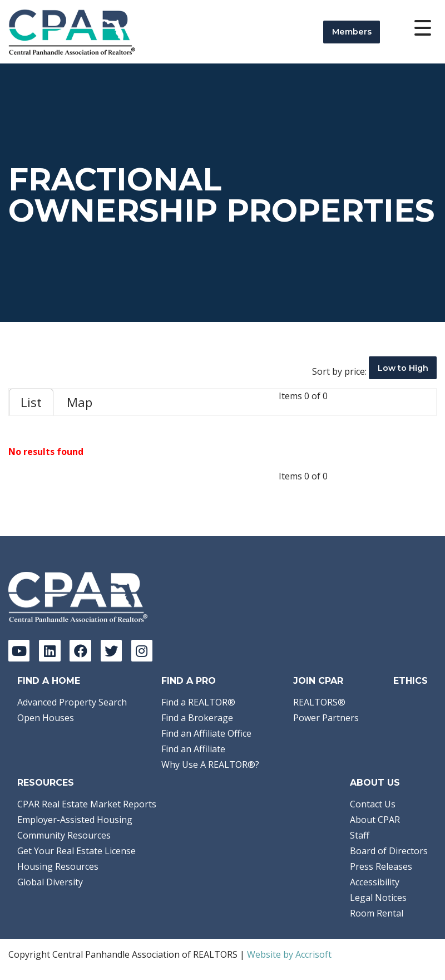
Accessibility (375, 882)
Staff (360, 835)
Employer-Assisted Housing (75, 820)
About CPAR (375, 820)
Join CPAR (318, 681)
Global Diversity (50, 882)
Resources (46, 783)
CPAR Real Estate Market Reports (87, 804)
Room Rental (377, 913)
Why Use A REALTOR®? (210, 765)
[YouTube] (19, 650)
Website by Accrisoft (289, 954)
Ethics (411, 681)
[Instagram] (142, 650)
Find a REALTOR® (198, 702)
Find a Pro (189, 681)
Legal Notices (378, 898)
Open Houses (46, 718)
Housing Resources (58, 866)
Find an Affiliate (193, 749)
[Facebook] (80, 650)
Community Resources (64, 835)
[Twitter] (111, 650)
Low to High (403, 368)
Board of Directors (389, 851)
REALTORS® (319, 702)
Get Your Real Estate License (76, 851)
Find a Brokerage (197, 718)
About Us (375, 783)
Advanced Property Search (72, 702)
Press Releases (381, 866)
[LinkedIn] (50, 650)
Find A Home (49, 681)
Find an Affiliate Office (206, 733)
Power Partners (326, 718)
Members (352, 32)
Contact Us (373, 804)
